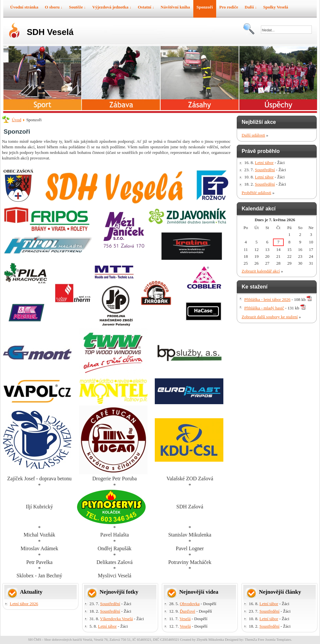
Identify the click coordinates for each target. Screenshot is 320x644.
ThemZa (251, 639)
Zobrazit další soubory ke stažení (270, 317)
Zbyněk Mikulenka (210, 639)
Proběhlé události (256, 193)
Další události (253, 135)
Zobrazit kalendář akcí (261, 271)
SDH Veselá (50, 32)
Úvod (16, 120)
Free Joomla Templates (275, 639)
